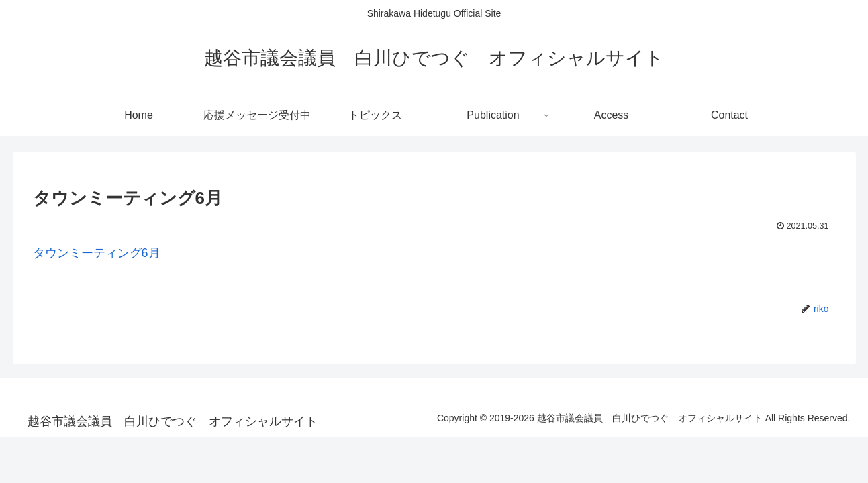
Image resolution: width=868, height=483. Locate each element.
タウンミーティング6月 (97, 253)
